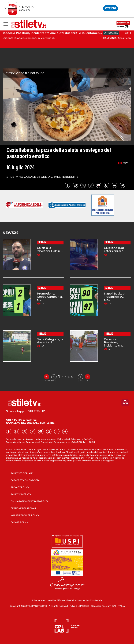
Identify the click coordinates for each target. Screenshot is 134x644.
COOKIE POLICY (19, 522)
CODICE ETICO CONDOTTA (25, 480)
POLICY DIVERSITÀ (21, 494)
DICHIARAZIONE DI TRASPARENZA (30, 501)
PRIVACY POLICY (20, 487)
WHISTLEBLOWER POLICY (25, 515)
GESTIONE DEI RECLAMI (24, 508)
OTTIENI (111, 8)
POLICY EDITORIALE (22, 473)
